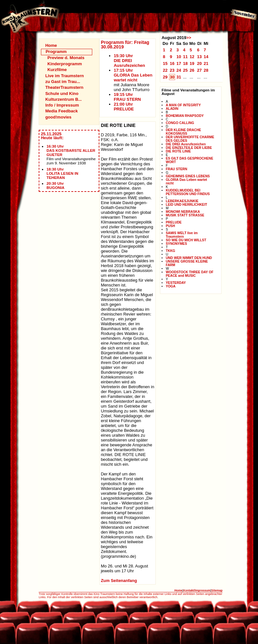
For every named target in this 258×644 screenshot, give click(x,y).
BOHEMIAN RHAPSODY (185, 116)
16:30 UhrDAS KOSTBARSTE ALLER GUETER (71, 150)
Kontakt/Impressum (197, 590)
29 (165, 77)
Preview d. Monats (66, 58)
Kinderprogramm (65, 64)
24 (179, 70)
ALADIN (172, 109)
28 (206, 70)
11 (185, 57)
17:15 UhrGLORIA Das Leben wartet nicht (133, 75)
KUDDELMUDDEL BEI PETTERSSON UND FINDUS (188, 192)
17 (179, 63)
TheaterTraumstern (64, 87)
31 (179, 77)
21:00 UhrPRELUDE (124, 107)
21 (206, 63)
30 (172, 77)
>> (189, 38)
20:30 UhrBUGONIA (55, 185)
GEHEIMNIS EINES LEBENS (188, 176)
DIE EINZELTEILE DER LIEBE (189, 148)
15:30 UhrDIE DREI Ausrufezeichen (129, 61)
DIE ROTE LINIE (178, 151)
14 (206, 57)
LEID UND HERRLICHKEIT (187, 205)
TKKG (170, 251)
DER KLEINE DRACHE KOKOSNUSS (184, 132)
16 (172, 63)
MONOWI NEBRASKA (183, 212)
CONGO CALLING (180, 123)
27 (199, 70)
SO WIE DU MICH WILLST (186, 240)
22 (165, 70)
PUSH (170, 226)
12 (192, 57)
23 (172, 70)
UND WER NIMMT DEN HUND (189, 258)
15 (165, 63)
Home (51, 45)
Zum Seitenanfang (119, 581)
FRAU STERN (177, 169)
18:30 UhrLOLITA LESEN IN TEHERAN (62, 173)
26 (192, 70)
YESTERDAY (176, 283)
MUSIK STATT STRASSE (185, 215)
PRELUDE (174, 222)
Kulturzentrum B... (63, 99)
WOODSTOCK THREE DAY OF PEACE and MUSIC (190, 274)
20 (199, 63)
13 (199, 57)
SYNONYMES (176, 244)
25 (185, 70)
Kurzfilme (57, 70)
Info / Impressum (62, 105)
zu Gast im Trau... (63, 82)
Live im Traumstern (64, 76)
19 (192, 63)
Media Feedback (61, 111)
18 (185, 63)
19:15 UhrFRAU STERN (127, 97)
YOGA (171, 286)
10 (179, 57)
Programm (56, 52)
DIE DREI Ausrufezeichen (186, 144)
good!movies (58, 117)
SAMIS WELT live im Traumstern (182, 235)
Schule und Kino (62, 93)
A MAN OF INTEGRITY (183, 105)
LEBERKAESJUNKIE (182, 201)
